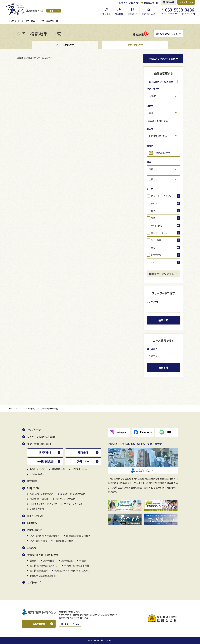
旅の (119, 14)
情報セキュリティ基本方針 (77, 566)
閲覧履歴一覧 (58, 469)
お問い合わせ (185, 2)
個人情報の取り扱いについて (44, 566)
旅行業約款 (67, 561)
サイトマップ (34, 582)
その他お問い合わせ (63, 541)
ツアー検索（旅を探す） (39, 444)
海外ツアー (83, 461)
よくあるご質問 (37, 509)
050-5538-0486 (180, 10)
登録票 (33, 561)
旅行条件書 (49, 561)
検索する (163, 320)
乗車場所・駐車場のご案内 (73, 494)
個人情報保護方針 (39, 571)
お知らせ (32, 548)
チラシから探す (37, 474)
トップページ (14, 21)
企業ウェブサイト (72, 624)
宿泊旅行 (83, 452)
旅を (106, 14)
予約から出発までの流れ (42, 494)
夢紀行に (149, 14)
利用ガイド (33, 488)
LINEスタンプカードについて (43, 504)
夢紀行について (36, 516)
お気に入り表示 (162, 59)
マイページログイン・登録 (41, 437)
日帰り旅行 (45, 452)
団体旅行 (32, 523)
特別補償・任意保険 (39, 499)
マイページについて (73, 504)
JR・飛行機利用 (45, 461)
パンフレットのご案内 (65, 499)
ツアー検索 (30, 21)
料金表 (83, 561)
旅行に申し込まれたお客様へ (44, 576)
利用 (132, 14)
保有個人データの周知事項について (72, 571)
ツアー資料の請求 (38, 541)
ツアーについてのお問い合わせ (45, 536)
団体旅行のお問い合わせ (78, 536)
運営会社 (170, 2)
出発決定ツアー (79, 469)
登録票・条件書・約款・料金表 (43, 555)
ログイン (130, 3)
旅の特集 (32, 481)
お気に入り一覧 (151, 3)
